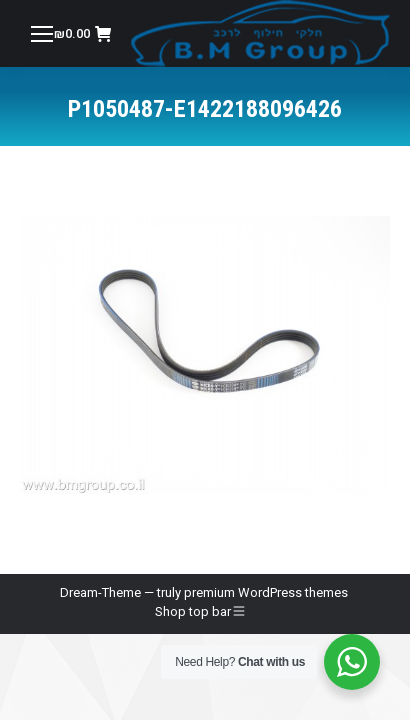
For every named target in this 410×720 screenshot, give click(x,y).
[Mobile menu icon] (42, 34)
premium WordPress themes (266, 592)
